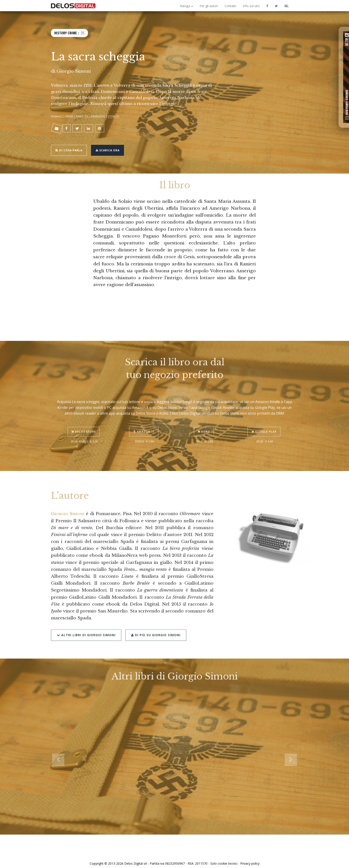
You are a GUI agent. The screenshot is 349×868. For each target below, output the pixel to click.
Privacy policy (250, 860)
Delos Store (84, 421)
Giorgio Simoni (74, 71)
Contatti (230, 6)
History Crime (66, 32)
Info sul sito (251, 6)
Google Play (265, 421)
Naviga (186, 6)
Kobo (205, 421)
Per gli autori (209, 6)
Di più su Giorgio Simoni (154, 624)
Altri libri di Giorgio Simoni (86, 624)
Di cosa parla (70, 147)
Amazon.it (145, 421)
